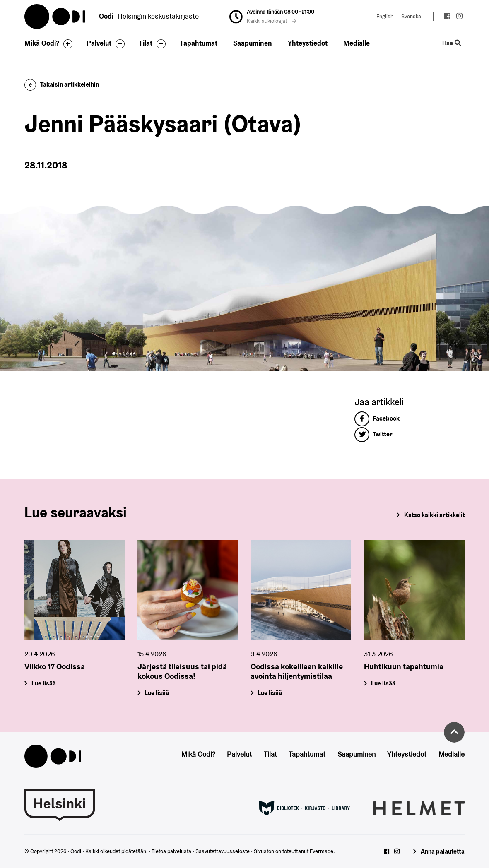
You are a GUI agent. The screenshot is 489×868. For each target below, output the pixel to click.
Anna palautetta (443, 851)
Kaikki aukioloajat (272, 21)
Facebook (377, 418)
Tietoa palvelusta (171, 851)
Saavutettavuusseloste (223, 851)
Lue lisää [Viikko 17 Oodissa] (44, 683)
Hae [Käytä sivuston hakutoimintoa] (451, 43)
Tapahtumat (199, 43)
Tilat (146, 43)
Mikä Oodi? (42, 43)
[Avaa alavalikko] (66, 44)
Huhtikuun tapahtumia (404, 666)
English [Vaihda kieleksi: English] (385, 16)
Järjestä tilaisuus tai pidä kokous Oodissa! (182, 671)
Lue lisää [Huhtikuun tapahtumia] (383, 683)
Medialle (357, 43)
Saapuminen (253, 43)
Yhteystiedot (308, 43)
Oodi (55, 17)
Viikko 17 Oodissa (55, 666)
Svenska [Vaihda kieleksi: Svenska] (411, 16)
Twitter (373, 434)
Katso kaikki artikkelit (434, 515)
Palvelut (99, 43)
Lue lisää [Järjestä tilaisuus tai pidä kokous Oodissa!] (157, 692)
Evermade (322, 851)
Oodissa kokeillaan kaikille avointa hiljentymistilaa (297, 671)
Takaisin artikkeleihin (62, 84)
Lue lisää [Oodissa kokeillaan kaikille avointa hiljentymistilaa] (270, 692)
